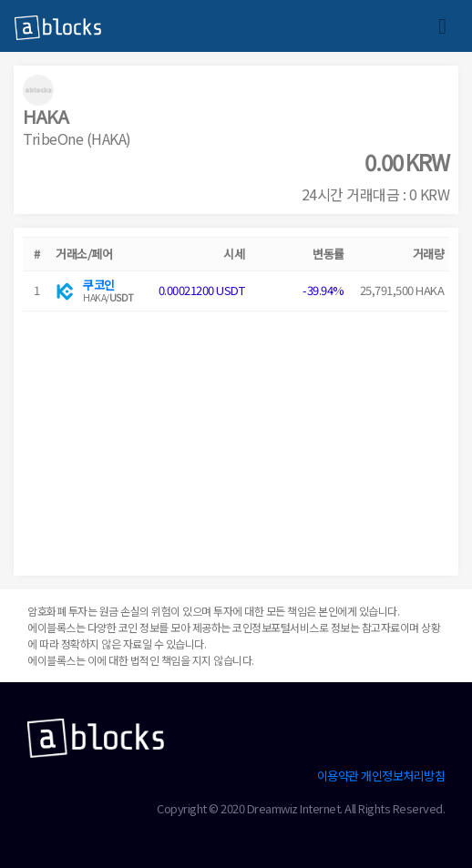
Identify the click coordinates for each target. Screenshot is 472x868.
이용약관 (338, 776)
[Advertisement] (236, 439)
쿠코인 (99, 285)
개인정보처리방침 (403, 776)
